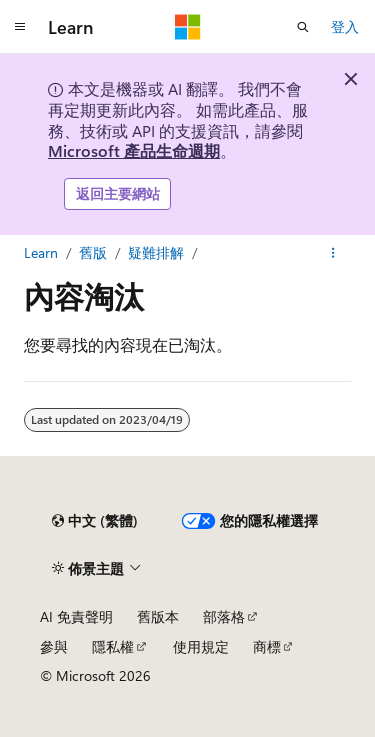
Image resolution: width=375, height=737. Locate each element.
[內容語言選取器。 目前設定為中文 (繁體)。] (95, 521)
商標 (267, 646)
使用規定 (201, 646)
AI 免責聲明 (76, 616)
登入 (345, 26)
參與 (54, 646)
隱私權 (113, 646)
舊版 (93, 252)
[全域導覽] (20, 27)
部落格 (224, 616)
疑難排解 (156, 252)
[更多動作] (333, 253)
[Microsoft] (188, 27)
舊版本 (158, 616)
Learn (41, 252)
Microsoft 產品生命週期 (134, 150)
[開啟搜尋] (303, 27)
